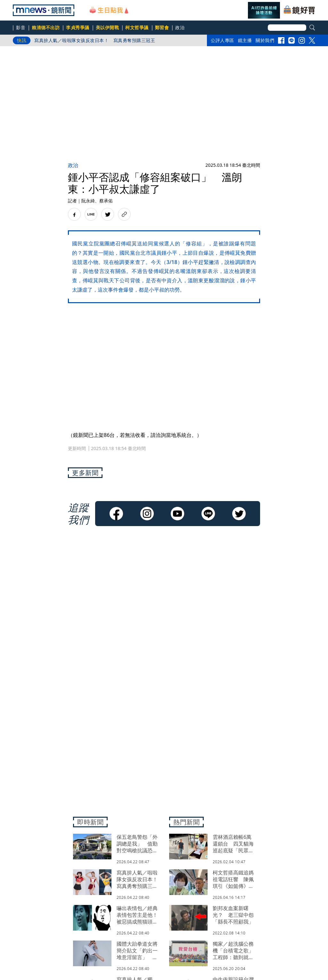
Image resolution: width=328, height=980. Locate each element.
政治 (180, 27)
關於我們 (265, 40)
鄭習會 (162, 27)
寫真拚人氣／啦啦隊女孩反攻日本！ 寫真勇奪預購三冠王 (95, 40)
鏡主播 (245, 40)
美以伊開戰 (107, 27)
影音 (21, 27)
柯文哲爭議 (137, 27)
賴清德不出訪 (46, 27)
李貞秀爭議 (78, 27)
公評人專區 (222, 40)
